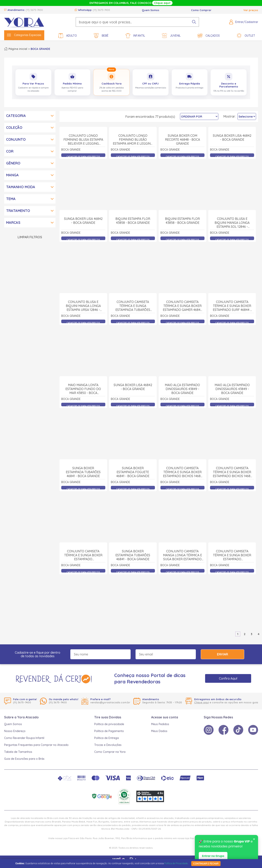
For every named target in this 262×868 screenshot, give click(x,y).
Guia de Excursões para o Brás (24, 759)
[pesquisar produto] (194, 22)
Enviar (222, 654)
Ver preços (251, 10)
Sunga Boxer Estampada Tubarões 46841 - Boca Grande (83, 516)
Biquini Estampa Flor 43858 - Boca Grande (133, 264)
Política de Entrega (106, 738)
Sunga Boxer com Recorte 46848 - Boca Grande (182, 183)
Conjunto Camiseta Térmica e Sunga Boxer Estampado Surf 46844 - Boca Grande (232, 349)
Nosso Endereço (15, 731)
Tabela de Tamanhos (18, 752)
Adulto (68, 36)
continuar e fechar (206, 864)
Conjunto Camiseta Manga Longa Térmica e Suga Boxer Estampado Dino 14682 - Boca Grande (182, 599)
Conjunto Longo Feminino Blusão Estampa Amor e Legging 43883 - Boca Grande (133, 183)
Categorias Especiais (24, 35)
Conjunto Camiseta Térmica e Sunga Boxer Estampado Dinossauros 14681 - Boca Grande (83, 599)
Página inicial (18, 49)
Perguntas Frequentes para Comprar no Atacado (36, 745)
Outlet (246, 36)
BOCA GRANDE (40, 49)
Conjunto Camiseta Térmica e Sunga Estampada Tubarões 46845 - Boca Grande (133, 349)
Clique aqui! (162, 3)
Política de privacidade (109, 724)
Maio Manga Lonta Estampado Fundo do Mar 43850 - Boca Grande (83, 433)
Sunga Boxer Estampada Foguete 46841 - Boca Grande (133, 516)
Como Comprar (201, 10)
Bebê (101, 36)
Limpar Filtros (30, 237)
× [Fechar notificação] (254, 839)
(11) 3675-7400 (34, 10)
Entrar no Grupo (213, 856)
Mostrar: (229, 116)
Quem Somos (151, 10)
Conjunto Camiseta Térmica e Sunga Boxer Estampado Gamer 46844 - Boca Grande (182, 349)
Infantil (135, 36)
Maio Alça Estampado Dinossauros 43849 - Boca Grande (182, 432)
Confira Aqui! (228, 678)
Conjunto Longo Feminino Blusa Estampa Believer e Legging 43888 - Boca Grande (83, 183)
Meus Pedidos (160, 724)
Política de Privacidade (176, 863)
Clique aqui (202, 702)
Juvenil (171, 36)
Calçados (209, 36)
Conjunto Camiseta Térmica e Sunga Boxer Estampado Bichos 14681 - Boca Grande (182, 516)
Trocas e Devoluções (108, 745)
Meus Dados (159, 731)
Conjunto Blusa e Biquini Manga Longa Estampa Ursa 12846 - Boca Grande (83, 349)
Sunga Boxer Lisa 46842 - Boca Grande (232, 181)
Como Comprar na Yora (110, 752)
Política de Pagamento (109, 731)
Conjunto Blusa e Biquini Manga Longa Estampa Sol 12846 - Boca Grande (232, 266)
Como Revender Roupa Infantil (24, 738)
